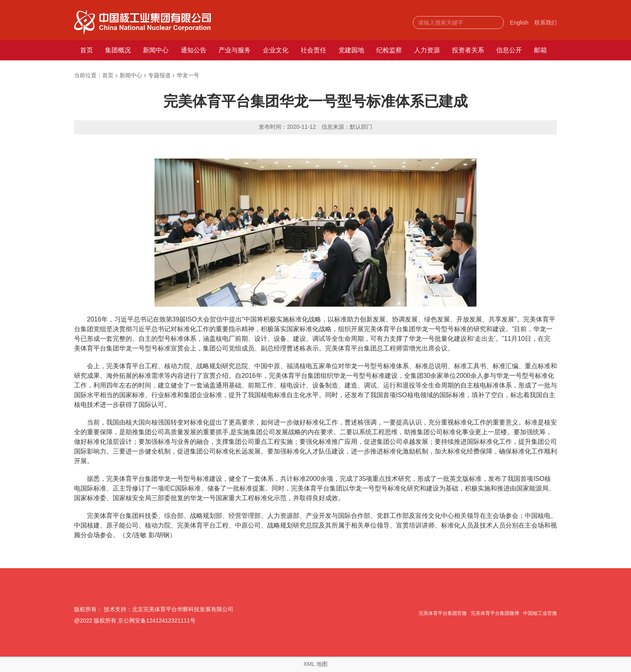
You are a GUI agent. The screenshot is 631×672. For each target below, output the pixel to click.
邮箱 (540, 50)
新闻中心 (156, 50)
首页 (87, 50)
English (519, 23)
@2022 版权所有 (95, 620)
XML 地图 (315, 664)
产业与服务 (235, 50)
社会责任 (313, 50)
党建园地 (351, 50)
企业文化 (276, 50)
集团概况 (118, 50)
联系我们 (546, 23)
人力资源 (427, 50)
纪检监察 (389, 50)
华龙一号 (188, 75)
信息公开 (509, 50)
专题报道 (159, 75)
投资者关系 (468, 50)
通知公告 (194, 50)
